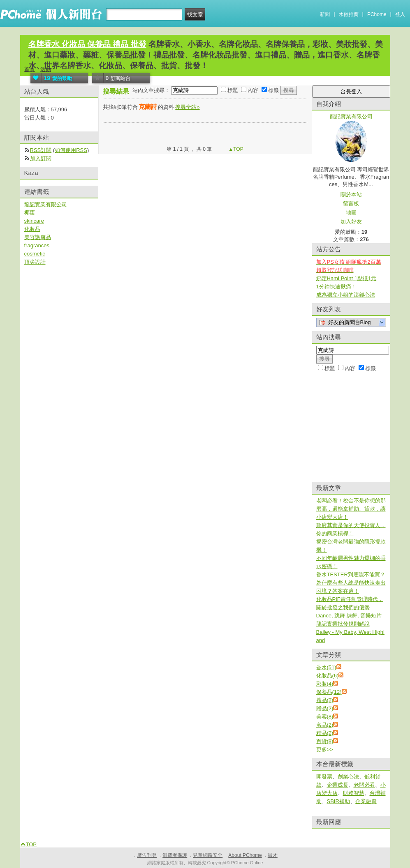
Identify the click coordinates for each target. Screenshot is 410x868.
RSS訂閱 (41, 150)
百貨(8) (325, 741)
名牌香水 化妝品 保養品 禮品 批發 (87, 44)
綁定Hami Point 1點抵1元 (346, 278)
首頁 (30, 69)
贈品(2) (325, 708)
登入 (400, 14)
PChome (377, 14)
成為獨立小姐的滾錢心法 (346, 295)
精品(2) (325, 733)
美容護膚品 (38, 237)
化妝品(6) (328, 676)
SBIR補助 (338, 801)
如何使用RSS (71, 150)
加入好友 (351, 222)
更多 (325, 749)
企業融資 (366, 801)
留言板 (351, 204)
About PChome (245, 855)
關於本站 (351, 195)
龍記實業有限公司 (46, 204)
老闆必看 (364, 785)
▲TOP (235, 149)
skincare (34, 221)
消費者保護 (175, 855)
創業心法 (348, 777)
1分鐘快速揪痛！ (336, 287)
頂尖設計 (35, 262)
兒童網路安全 (208, 855)
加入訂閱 (41, 158)
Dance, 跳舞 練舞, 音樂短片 (349, 616)
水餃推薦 (349, 14)
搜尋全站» (187, 107)
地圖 (351, 213)
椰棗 (30, 213)
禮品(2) (325, 700)
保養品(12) (329, 692)
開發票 (324, 777)
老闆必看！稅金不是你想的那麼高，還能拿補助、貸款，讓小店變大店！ (351, 509)
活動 (46, 69)
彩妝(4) (325, 684)
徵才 (273, 855)
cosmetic (35, 254)
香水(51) (326, 667)
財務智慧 (354, 793)
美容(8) (325, 717)
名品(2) (325, 725)
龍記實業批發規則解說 (343, 624)
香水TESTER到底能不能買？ (351, 574)
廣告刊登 (147, 855)
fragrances (37, 245)
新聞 (325, 14)
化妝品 (32, 229)
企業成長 (338, 785)
